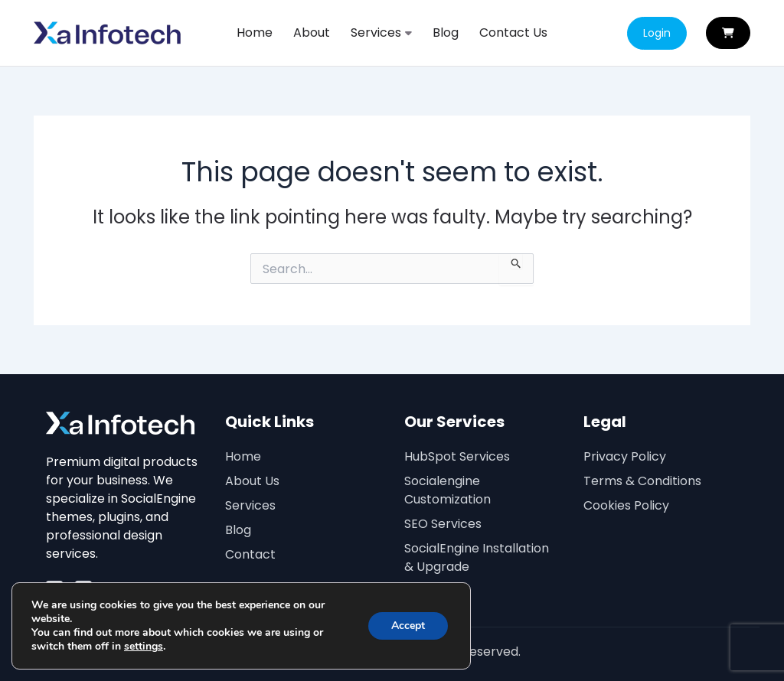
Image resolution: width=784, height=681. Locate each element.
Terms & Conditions (642, 481)
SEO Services (443, 524)
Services (381, 33)
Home (255, 33)
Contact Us (513, 33)
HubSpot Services (457, 456)
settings (144, 647)
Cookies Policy (626, 505)
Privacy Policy (625, 456)
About (312, 33)
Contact (250, 554)
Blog (446, 33)
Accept (408, 626)
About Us (252, 481)
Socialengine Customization (448, 490)
